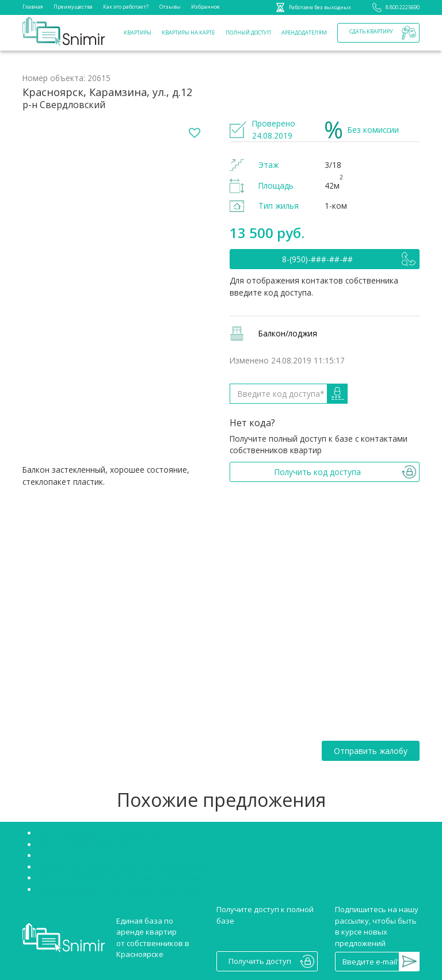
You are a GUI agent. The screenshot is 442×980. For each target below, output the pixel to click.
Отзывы (170, 7)
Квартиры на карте (188, 32)
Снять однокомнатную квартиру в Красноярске (125, 878)
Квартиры (138, 32)
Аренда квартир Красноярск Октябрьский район (127, 867)
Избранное (205, 7)
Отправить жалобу (371, 751)
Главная (33, 7)
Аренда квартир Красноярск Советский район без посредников (155, 855)
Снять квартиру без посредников (99, 833)
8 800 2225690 (394, 7)
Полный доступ (248, 32)
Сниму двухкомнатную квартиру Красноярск (119, 889)
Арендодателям (304, 32)
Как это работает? (126, 7)
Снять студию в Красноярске (90, 844)
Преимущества (73, 7)
